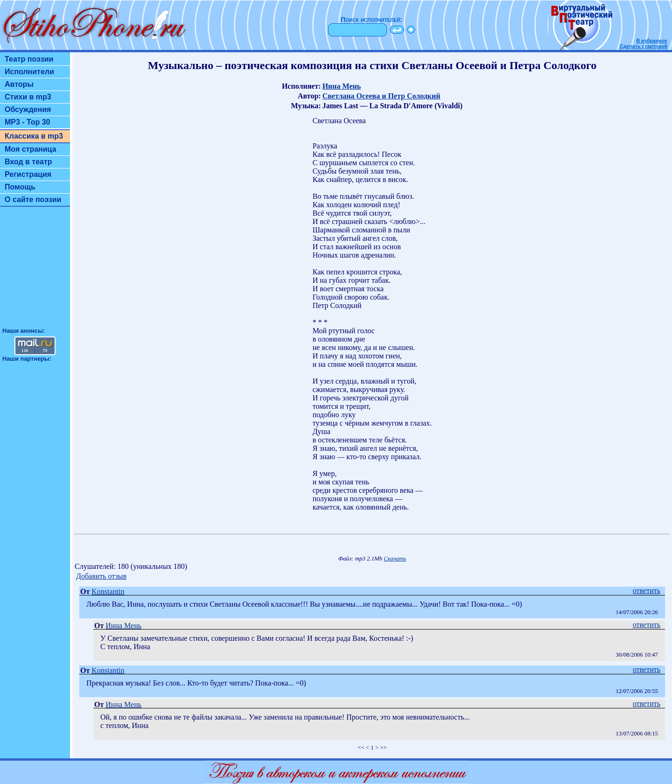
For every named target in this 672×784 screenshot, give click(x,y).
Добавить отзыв (101, 576)
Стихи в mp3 (28, 97)
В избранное (652, 41)
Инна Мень (342, 86)
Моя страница (31, 149)
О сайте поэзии (33, 199)
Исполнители (29, 72)
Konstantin (108, 591)
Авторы (19, 84)
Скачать (395, 559)
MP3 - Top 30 (28, 122)
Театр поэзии (29, 59)
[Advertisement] (35, 271)
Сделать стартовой (644, 46)
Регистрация (28, 174)
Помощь (20, 187)
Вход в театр (28, 162)
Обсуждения (28, 109)
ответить (647, 591)
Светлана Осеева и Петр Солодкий (381, 96)
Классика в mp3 (34, 136)
